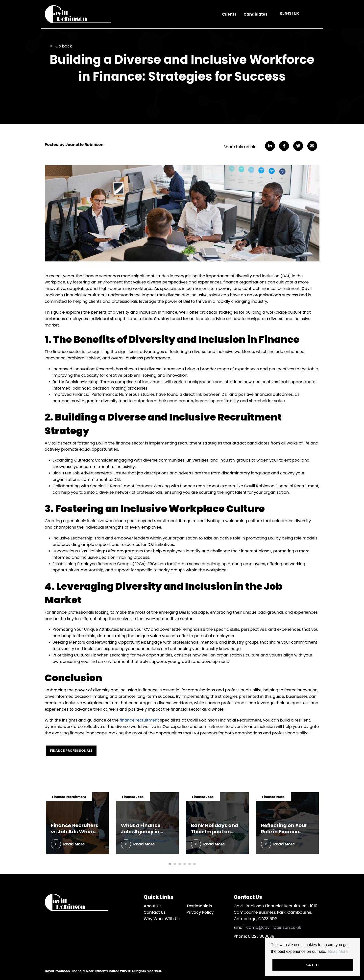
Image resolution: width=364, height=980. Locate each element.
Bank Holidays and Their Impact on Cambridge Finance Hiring (216, 829)
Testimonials (199, 906)
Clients (229, 14)
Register (289, 13)
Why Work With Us (162, 919)
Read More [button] (338, 951)
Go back (64, 46)
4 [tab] (185, 864)
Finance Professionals (72, 751)
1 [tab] (170, 864)
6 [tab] (194, 864)
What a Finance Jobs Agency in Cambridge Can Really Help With (142, 829)
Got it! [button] (313, 965)
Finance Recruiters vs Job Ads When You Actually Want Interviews (75, 829)
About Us (153, 906)
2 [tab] (175, 864)
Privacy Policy (200, 912)
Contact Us (155, 912)
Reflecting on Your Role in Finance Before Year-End (284, 829)
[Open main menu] (315, 15)
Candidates (255, 14)
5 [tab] (190, 864)
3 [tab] (180, 864)
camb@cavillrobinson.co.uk (274, 928)
